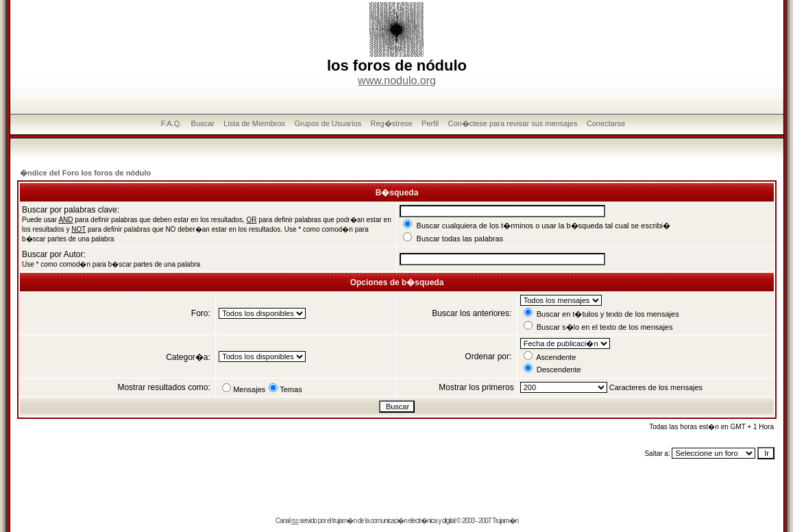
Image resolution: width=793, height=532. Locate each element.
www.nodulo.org (397, 81)
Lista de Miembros (254, 123)
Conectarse (606, 123)
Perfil (430, 123)
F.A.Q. (172, 123)
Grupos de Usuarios (328, 123)
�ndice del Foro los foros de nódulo (85, 173)
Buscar (203, 123)
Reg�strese (392, 123)
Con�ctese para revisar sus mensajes (512, 123)
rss (295, 521)
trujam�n (344, 521)
